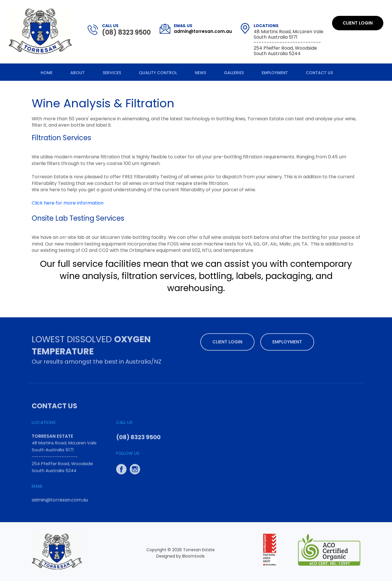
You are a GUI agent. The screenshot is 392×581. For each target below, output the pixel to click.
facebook (121, 467)
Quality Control (158, 73)
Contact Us (319, 73)
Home (47, 73)
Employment (275, 73)
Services (112, 73)
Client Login (358, 23)
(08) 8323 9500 (126, 30)
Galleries (234, 73)
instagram (135, 467)
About (78, 73)
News (200, 73)
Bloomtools (193, 558)
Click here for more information (68, 203)
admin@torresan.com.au (203, 29)
